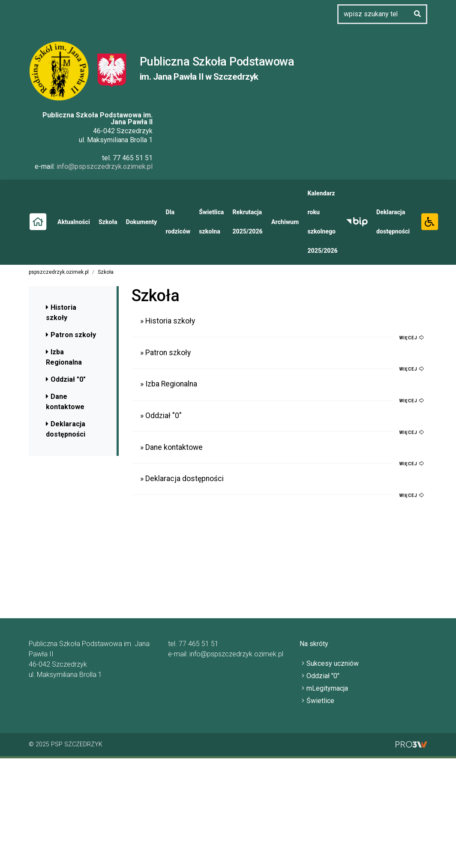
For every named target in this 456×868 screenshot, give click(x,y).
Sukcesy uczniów (336, 663)
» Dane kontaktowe (171, 447)
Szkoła (107, 221)
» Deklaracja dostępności (182, 478)
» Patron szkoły (165, 352)
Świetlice (324, 701)
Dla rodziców (177, 222)
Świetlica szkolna (210, 222)
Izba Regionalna (64, 357)
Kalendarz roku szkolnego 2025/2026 (320, 221)
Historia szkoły (61, 312)
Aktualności (73, 221)
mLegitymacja (331, 688)
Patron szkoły (71, 334)
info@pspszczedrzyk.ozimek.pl (105, 166)
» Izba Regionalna (169, 384)
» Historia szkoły (168, 321)
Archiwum (283, 221)
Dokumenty (141, 221)
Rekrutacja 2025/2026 (246, 222)
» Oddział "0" (161, 415)
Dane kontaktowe (65, 401)
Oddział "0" (66, 379)
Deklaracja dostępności (390, 222)
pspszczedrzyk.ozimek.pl (59, 272)
